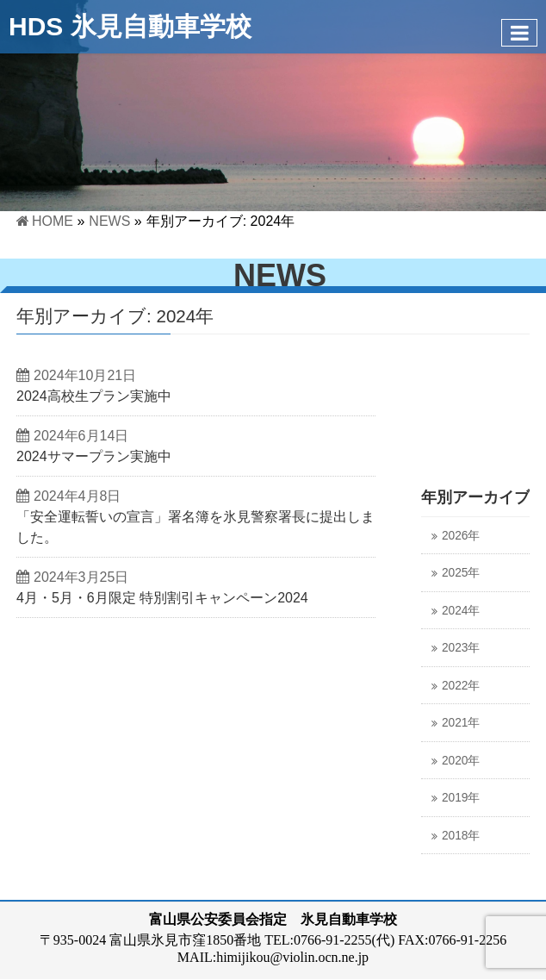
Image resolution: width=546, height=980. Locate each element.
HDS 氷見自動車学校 (130, 26)
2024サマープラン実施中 (94, 456)
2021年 (461, 723)
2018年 (461, 836)
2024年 (461, 611)
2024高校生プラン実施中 (94, 396)
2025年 (461, 573)
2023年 (461, 648)
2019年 (461, 798)
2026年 (461, 536)
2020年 (461, 761)
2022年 (461, 686)
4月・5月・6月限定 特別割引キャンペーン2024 (162, 598)
